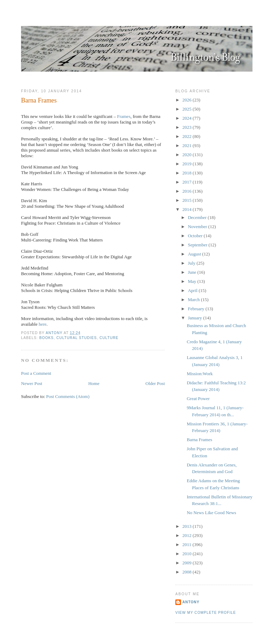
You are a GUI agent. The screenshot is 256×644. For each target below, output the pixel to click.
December (198, 217)
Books (46, 338)
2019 (187, 164)
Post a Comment (36, 373)
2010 (187, 554)
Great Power (198, 399)
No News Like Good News (211, 513)
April (193, 290)
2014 (187, 209)
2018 (187, 173)
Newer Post (32, 383)
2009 (187, 563)
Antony (191, 602)
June (193, 272)
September (198, 245)
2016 (187, 191)
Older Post (155, 383)
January (196, 318)
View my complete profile (206, 613)
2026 (187, 100)
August (195, 254)
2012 (187, 535)
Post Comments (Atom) (68, 396)
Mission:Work (200, 374)
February (197, 309)
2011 (187, 545)
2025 (187, 109)
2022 (187, 136)
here (42, 324)
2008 (187, 572)
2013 (187, 526)
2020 (187, 155)
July (192, 263)
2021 (187, 145)
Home (94, 383)
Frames (124, 116)
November (198, 227)
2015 (187, 200)
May (193, 281)
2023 (187, 127)
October (196, 236)
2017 (187, 182)
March (194, 300)
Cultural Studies (77, 338)
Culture (109, 338)
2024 (187, 118)
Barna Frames (199, 440)
